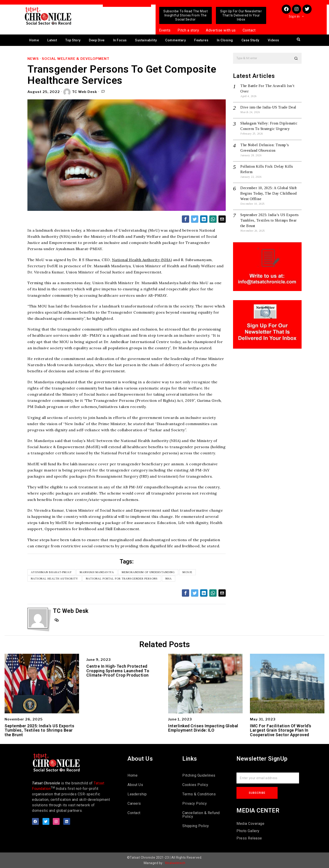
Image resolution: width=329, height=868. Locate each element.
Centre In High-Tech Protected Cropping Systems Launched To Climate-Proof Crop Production (118, 671)
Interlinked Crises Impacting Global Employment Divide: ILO (203, 728)
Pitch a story (188, 30)
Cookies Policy (195, 785)
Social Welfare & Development (76, 59)
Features (201, 40)
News (33, 59)
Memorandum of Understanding (148, 572)
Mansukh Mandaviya (97, 572)
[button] (296, 58)
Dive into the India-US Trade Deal (268, 107)
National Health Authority (54, 579)
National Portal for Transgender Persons (122, 579)
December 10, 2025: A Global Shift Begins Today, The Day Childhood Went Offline (269, 193)
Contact (249, 30)
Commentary (175, 40)
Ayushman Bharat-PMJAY (51, 572)
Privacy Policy (195, 803)
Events (165, 30)
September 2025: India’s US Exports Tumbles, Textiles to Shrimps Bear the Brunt (269, 220)
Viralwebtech (175, 863)
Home (34, 40)
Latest (52, 40)
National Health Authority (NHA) (142, 260)
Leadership (137, 794)
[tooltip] (186, 219)
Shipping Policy (196, 826)
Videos (273, 40)
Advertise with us (221, 30)
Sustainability (146, 40)
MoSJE (187, 572)
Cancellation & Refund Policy (201, 815)
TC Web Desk (80, 92)
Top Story (73, 40)
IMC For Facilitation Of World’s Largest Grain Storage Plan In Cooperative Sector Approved (281, 730)
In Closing (225, 40)
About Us (135, 785)
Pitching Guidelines (199, 775)
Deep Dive (97, 40)
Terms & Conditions (199, 794)
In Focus (120, 40)
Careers (134, 803)
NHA (169, 579)
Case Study (250, 40)
